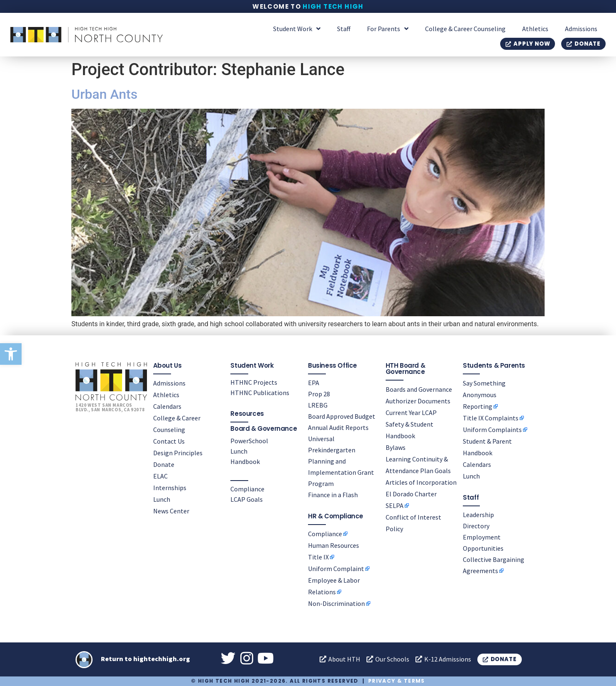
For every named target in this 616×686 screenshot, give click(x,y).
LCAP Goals (247, 499)
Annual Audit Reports (338, 427)
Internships (170, 488)
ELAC (160, 476)
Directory (476, 526)
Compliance (247, 489)
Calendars (167, 406)
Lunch (162, 499)
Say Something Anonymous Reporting (484, 395)
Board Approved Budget (342, 416)
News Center (171, 511)
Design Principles (178, 453)
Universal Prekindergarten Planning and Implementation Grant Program (341, 461)
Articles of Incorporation (421, 482)
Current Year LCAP (411, 413)
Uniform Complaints (492, 430)
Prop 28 (319, 394)
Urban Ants (104, 94)
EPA (314, 383)
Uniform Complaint (336, 569)
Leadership (478, 515)
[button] (11, 354)
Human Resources (334, 545)
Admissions (581, 29)
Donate (164, 464)
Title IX (318, 557)
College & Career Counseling (465, 29)
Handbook (245, 461)
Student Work (297, 29)
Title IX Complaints (491, 418)
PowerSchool (249, 441)
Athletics (535, 29)
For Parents (388, 29)
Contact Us (169, 441)
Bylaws (396, 447)
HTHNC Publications (260, 393)
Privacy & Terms (397, 681)
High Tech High (333, 6)
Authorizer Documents (418, 401)
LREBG (318, 405)
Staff (344, 29)
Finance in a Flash (333, 495)
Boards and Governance (419, 389)
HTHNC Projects (254, 382)
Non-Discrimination (336, 603)
